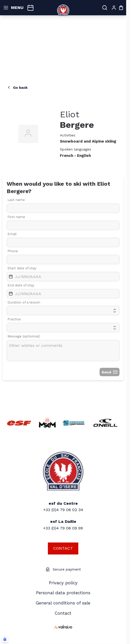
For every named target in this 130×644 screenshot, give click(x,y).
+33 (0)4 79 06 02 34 (63, 510)
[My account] (114, 8)
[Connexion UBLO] (5, 639)
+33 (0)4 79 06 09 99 (63, 528)
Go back (17, 87)
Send (110, 372)
